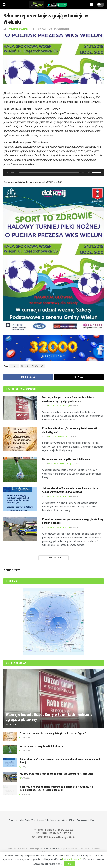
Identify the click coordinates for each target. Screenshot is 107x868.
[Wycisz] (89, 172)
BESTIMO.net (55, 849)
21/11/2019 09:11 (40, 29)
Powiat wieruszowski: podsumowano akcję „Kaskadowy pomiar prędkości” (57, 774)
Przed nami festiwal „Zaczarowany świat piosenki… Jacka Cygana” (53, 733)
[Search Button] (4, 5)
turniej (14, 366)
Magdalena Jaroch (57, 406)
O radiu (12, 820)
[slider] (49, 172)
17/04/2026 (73, 406)
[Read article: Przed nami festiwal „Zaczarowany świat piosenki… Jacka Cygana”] (20, 439)
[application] (53, 172)
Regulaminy (82, 820)
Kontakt (94, 820)
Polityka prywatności (56, 820)
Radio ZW (44, 849)
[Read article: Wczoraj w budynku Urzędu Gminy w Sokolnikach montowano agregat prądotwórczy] (20, 408)
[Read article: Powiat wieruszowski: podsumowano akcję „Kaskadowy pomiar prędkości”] (20, 529)
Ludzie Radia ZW (26, 820)
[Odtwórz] (8, 172)
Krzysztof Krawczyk (18, 29)
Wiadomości (63, 29)
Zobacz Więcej (54, 558)
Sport (54, 29)
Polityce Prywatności (72, 859)
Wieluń (25, 366)
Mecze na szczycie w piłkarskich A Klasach (66, 459)
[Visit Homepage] (37, 5)
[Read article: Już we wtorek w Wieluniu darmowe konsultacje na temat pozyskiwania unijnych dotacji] (20, 499)
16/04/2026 (24, 794)
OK (70, 864)
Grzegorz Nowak (56, 437)
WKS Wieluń (37, 366)
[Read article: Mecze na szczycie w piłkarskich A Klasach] (20, 470)
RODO (71, 820)
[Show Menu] (92, 5)
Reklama (40, 820)
